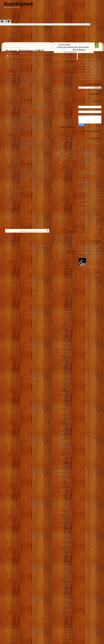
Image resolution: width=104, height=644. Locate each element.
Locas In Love (64, 149)
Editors (74, 145)
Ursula (56, 108)
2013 (70, 291)
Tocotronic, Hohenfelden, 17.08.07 (25, 51)
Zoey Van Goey (64, 248)
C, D (63, 64)
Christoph (57, 99)
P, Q (66, 66)
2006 (70, 641)
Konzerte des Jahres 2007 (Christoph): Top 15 (91, 248)
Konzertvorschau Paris (96, 67)
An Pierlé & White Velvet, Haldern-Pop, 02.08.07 (65, 585)
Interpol (68, 147)
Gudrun (57, 103)
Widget (80, 235)
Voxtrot (57, 248)
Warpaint (64, 141)
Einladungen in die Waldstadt (94, 64)
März (68, 631)
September (67, 320)
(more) (96, 149)
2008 (70, 306)
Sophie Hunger (67, 152)
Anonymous (86, 171)
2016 (70, 282)
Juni (68, 623)
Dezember (67, 311)
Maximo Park (61, 147)
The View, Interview (65, 563)
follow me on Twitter (97, 275)
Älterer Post (46, 246)
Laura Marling (64, 156)
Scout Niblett (58, 152)
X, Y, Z (59, 68)
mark (85, 226)
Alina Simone (59, 235)
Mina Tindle (66, 145)
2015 (70, 285)
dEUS (74, 236)
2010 (70, 300)
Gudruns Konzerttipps (96, 69)
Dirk (56, 112)
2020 (70, 270)
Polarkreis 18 (68, 244)
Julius (56, 101)
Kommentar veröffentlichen (12, 243)
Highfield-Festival (28, 231)
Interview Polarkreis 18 (65, 517)
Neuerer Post (8, 246)
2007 (70, 309)
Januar (68, 637)
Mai (69, 626)
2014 (70, 288)
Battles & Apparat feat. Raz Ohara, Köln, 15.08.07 (65, 507)
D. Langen (86, 162)
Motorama (73, 156)
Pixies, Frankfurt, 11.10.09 (95, 259)
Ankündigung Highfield (65, 493)
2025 (71, 255)
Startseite (27, 246)
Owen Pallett (73, 160)
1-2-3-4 (65, 226)
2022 (71, 264)
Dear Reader (67, 139)
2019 (70, 273)
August (68, 323)
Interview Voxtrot (66, 571)
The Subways (67, 246)
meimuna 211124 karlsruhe (85, 154)
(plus (68, 143)
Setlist (41, 231)
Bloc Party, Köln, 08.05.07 (95, 251)
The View (74, 246)
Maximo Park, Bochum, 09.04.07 (93, 245)
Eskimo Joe (63, 238)
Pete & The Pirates (63, 242)
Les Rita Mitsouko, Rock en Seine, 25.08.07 (66, 365)
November (67, 314)
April (68, 628)
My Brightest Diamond (63, 158)
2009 (70, 303)
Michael (57, 110)
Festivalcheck (98, 78)
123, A (57, 64)
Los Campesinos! (61, 150)
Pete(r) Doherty (61, 143)
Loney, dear (73, 149)
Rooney (61, 246)
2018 (70, 276)
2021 (70, 267)
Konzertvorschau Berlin (96, 72)
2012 (70, 294)
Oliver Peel (58, 97)
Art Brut (74, 235)
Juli (69, 620)
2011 (70, 297)
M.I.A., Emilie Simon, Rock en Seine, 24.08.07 (65, 327)
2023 (70, 261)
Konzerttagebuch (18, 4)
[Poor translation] (8, 22)
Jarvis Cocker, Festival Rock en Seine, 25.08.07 (65, 383)
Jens (56, 106)
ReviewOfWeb (87, 235)
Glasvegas (70, 238)
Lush (61, 161)
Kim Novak (64, 160)
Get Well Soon (66, 138)
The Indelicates (66, 154)
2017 (70, 279)
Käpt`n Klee (86, 189)
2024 (70, 258)
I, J (74, 64)
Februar (68, 634)
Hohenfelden (36, 231)
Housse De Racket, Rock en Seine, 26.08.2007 (66, 353)
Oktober (68, 317)
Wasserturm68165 (88, 152)
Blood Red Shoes (60, 236)
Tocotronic (46, 231)
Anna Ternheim (72, 141)
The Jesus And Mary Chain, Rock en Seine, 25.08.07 (65, 371)
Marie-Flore (71, 150)
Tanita (56, 105)
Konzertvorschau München (95, 75)
